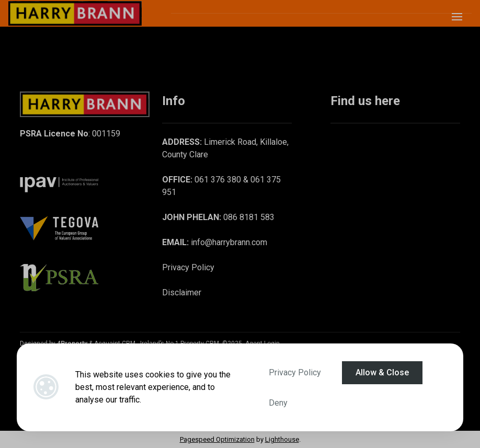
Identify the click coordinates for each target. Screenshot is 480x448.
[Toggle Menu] (457, 20)
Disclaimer (182, 292)
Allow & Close (382, 372)
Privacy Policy (295, 372)
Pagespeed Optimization (217, 439)
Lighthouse (282, 439)
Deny (278, 403)
